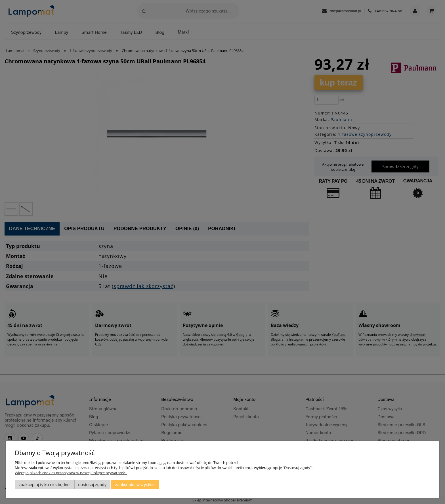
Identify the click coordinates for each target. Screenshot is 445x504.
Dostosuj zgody (92, 485)
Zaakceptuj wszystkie (135, 485)
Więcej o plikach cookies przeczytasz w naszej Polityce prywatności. (71, 473)
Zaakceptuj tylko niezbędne (44, 485)
